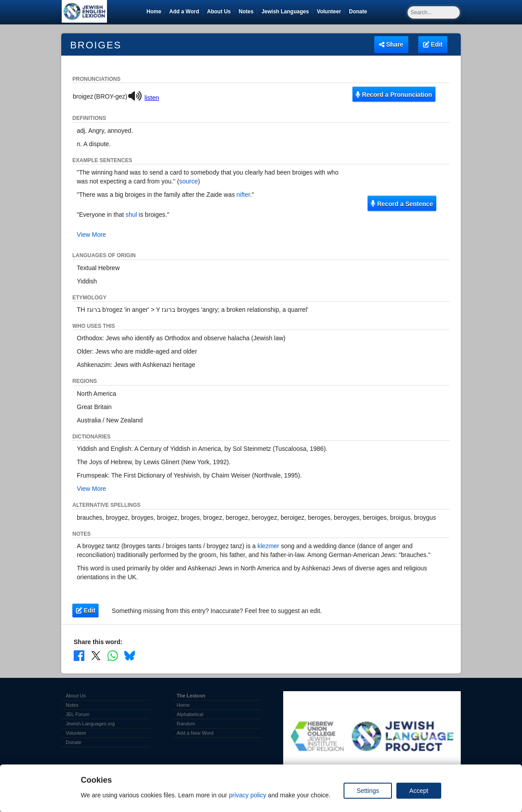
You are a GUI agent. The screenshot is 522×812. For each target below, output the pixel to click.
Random (186, 724)
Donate (360, 12)
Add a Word (184, 12)
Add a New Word (195, 733)
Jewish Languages (287, 12)
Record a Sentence (402, 203)
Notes (246, 12)
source (189, 181)
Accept (419, 791)
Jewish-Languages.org (90, 724)
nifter (243, 195)
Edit (433, 44)
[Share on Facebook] (79, 655)
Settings (368, 791)
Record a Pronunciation (394, 94)
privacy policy (248, 795)
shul (131, 215)
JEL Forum (77, 714)
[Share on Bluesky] (130, 655)
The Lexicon (191, 696)
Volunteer (330, 12)
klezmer (268, 546)
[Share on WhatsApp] (113, 655)
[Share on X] (96, 655)
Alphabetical (190, 714)
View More (91, 235)
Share (391, 44)
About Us (219, 12)
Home (154, 12)
